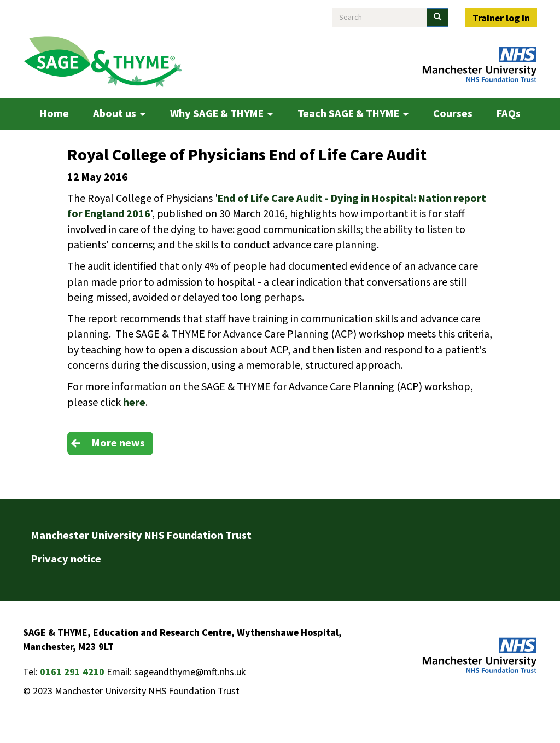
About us (119, 114)
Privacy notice (66, 559)
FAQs (509, 114)
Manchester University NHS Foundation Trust (141, 536)
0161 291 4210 (72, 672)
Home (54, 114)
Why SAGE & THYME (222, 114)
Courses (453, 114)
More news (118, 443)
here (134, 403)
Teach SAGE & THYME (353, 114)
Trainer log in (501, 18)
